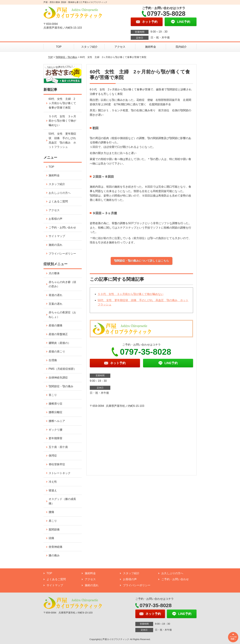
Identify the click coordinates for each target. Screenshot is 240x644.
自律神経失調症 (58, 378)
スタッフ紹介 (89, 47)
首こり (53, 395)
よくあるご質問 (58, 201)
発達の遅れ (56, 295)
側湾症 (53, 456)
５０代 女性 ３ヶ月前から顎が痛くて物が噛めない (131, 294)
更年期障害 (56, 438)
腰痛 (51, 512)
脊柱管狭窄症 (57, 464)
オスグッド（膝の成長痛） (62, 501)
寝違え (53, 490)
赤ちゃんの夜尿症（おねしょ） (62, 315)
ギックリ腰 (56, 430)
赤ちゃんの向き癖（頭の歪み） (62, 284)
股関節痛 (54, 530)
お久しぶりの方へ (60, 193)
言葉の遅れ (56, 304)
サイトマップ (57, 236)
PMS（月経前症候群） (63, 369)
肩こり (53, 521)
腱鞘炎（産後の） (60, 343)
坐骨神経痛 (56, 547)
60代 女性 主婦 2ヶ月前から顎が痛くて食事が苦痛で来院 (62, 103)
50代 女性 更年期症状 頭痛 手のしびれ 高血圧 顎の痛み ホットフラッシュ (64, 140)
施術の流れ (56, 245)
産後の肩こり (57, 351)
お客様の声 (56, 219)
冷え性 (53, 482)
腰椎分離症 (56, 412)
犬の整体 (54, 273)
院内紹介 (181, 47)
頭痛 (51, 538)
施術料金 (151, 47)
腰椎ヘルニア (57, 421)
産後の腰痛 (56, 325)
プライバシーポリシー (62, 254)
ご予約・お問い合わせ (62, 228)
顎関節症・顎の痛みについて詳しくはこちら (141, 261)
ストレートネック (60, 473)
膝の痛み (54, 555)
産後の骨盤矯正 (58, 334)
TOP (59, 47)
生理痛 (53, 360)
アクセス (120, 47)
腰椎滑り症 (56, 404)
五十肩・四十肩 (58, 447)
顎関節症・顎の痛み (66, 57)
